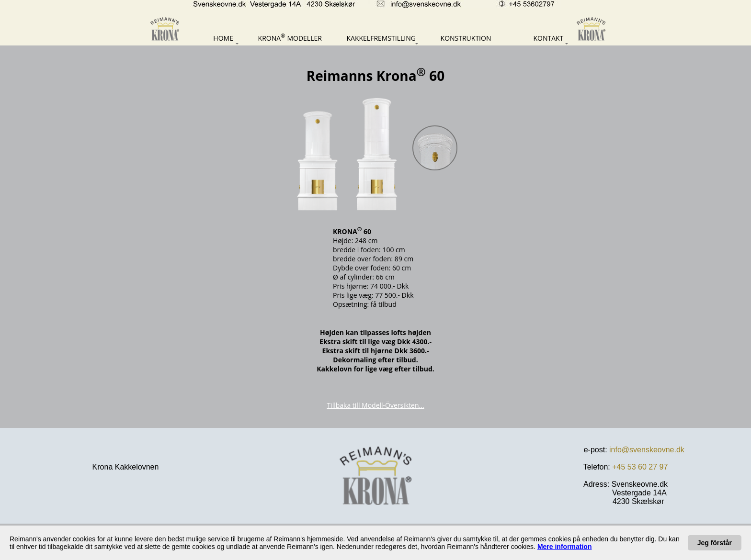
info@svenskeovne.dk (647, 450)
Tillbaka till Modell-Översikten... (375, 405)
